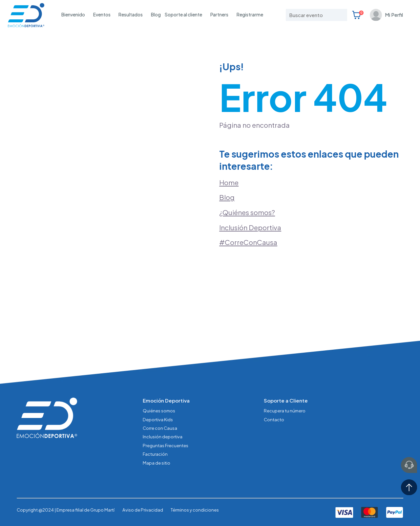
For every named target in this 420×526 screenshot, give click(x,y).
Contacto (274, 419)
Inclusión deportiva (163, 437)
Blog (156, 15)
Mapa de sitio (157, 463)
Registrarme (250, 15)
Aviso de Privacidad (143, 510)
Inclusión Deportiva (250, 228)
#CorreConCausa (248, 242)
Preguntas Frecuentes (166, 445)
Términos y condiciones (195, 510)
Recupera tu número (285, 411)
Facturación (155, 454)
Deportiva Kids (158, 419)
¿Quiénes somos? (247, 212)
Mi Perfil (394, 15)
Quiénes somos (159, 411)
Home (229, 183)
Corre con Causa (160, 428)
